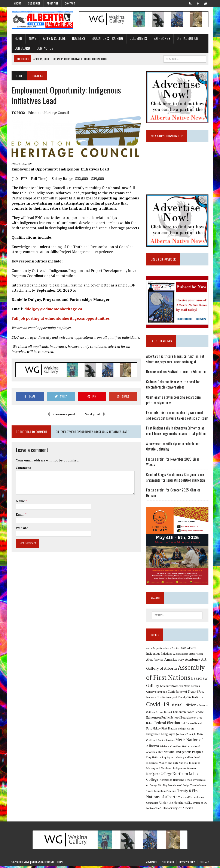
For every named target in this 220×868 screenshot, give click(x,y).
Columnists (138, 39)
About (18, 3)
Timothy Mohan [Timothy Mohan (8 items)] (195, 787)
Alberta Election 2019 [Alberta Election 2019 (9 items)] (175, 650)
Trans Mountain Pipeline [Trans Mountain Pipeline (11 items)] (161, 793)
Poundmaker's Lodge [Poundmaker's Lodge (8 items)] (175, 787)
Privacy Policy (187, 864)
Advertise (53, 3)
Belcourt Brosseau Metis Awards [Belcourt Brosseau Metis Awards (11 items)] (180, 688)
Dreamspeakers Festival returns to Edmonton (176, 373)
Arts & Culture (54, 39)
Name (20, 501)
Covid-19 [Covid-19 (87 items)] (158, 706)
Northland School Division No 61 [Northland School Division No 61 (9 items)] (191, 781)
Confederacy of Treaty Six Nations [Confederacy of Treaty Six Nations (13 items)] (180, 698)
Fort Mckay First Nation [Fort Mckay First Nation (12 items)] (162, 730)
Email (20, 515)
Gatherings (161, 39)
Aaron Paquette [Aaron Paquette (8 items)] (154, 650)
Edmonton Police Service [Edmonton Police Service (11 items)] (189, 714)
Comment (23, 468)
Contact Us (44, 48)
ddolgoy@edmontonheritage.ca (53, 309)
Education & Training (107, 39)
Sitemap (204, 864)
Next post (95, 414)
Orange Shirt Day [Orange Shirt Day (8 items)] (155, 787)
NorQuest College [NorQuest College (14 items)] (159, 775)
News (32, 39)
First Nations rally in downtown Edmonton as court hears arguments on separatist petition (176, 432)
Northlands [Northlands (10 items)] (166, 781)
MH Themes (57, 864)
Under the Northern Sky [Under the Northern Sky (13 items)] (176, 804)
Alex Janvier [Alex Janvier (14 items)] (155, 661)
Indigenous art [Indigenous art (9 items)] (186, 730)
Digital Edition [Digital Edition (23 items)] (184, 707)
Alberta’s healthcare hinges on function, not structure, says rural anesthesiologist (175, 360)
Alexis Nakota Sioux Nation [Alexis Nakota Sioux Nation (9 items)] (188, 655)
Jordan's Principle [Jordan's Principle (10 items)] (186, 735)
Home (18, 39)
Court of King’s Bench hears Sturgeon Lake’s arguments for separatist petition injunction (176, 478)
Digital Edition (187, 39)
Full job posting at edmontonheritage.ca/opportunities (60, 319)
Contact (70, 3)
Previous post (61, 414)
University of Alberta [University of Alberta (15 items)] (178, 810)
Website (21, 528)
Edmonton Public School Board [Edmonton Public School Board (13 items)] (168, 719)
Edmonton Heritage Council (48, 113)
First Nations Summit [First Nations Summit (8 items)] (192, 725)
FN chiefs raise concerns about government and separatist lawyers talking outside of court (178, 416)
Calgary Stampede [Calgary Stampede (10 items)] (157, 693)
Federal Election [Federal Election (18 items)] (167, 724)
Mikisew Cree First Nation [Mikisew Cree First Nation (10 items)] (175, 748)
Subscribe (34, 3)
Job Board (22, 48)
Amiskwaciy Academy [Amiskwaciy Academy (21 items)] (182, 661)
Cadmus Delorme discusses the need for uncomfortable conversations (173, 386)
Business (78, 39)
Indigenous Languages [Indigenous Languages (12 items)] (161, 735)
